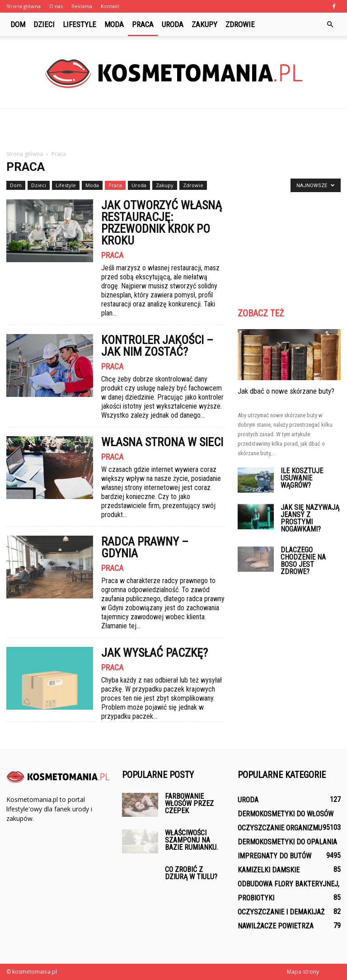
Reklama (82, 6)
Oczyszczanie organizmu (280, 828)
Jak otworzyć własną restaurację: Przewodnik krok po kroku (162, 223)
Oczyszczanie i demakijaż (281, 912)
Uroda (173, 24)
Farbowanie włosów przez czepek (189, 803)
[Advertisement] (173, 129)
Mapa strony (303, 972)
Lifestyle (80, 24)
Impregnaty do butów (274, 856)
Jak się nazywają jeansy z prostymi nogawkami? (310, 518)
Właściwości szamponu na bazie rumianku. (191, 840)
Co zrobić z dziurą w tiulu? (191, 873)
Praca (143, 24)
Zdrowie (240, 24)
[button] (330, 24)
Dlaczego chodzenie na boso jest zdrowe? (303, 561)
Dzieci (44, 24)
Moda (114, 24)
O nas (56, 6)
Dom (18, 24)
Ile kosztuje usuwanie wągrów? (302, 478)
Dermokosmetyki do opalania (287, 842)
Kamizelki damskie (269, 870)
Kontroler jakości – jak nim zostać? (157, 346)
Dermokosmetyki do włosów (286, 814)
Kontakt (110, 6)
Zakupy (204, 24)
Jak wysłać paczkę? (155, 653)
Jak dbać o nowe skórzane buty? (286, 391)
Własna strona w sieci (162, 442)
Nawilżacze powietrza (276, 926)
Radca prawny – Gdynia (145, 547)
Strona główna (23, 6)
